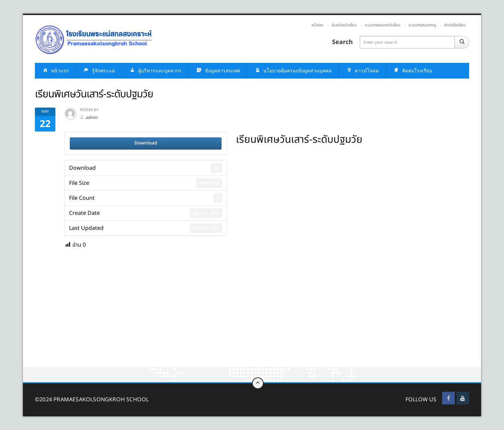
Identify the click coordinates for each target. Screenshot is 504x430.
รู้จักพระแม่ (99, 71)
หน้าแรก (317, 25)
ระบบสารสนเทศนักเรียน (383, 25)
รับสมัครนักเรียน (344, 25)
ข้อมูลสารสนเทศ (218, 71)
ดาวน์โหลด (362, 71)
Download (146, 143)
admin (91, 117)
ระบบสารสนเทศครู (422, 25)
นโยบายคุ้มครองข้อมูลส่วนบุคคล (293, 71)
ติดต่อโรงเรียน (455, 25)
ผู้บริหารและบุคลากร (155, 71)
